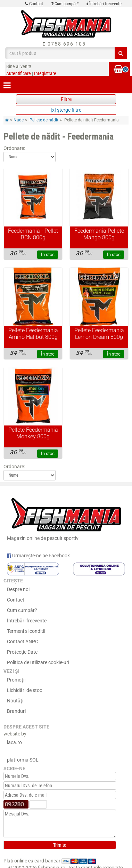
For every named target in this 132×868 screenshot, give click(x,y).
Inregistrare (45, 73)
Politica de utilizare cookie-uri (38, 662)
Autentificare (19, 73)
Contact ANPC (23, 642)
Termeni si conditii (26, 631)
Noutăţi (15, 701)
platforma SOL (23, 760)
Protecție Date (22, 652)
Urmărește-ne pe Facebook (38, 556)
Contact (34, 4)
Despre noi (18, 589)
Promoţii (16, 680)
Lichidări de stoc (24, 690)
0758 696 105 (64, 44)
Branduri (16, 711)
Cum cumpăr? (65, 4)
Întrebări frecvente (104, 4)
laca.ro (14, 742)
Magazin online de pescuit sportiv (66, 518)
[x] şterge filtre (66, 110)
